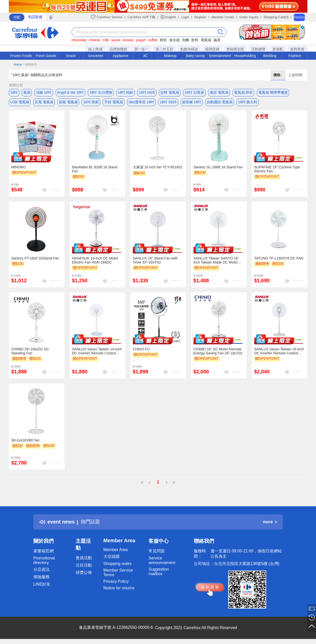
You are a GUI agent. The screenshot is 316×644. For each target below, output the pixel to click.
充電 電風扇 (44, 103)
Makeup (170, 56)
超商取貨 (297, 49)
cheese (94, 40)
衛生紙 (175, 40)
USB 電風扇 (20, 103)
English (168, 17)
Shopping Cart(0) (276, 17)
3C (145, 56)
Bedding (270, 56)
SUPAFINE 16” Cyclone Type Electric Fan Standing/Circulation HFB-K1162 (277, 170)
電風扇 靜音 (243, 92)
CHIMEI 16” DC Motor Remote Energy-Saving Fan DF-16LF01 (218, 352)
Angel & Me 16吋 (71, 92)
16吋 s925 (147, 92)
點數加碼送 (189, 49)
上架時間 (295, 75)
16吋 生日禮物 (101, 92)
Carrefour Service (106, 17)
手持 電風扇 (114, 103)
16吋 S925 (168, 103)
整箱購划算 (235, 49)
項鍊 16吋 (44, 92)
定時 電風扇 (170, 92)
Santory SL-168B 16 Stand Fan (218, 168)
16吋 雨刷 (91, 103)
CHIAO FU (141, 350)
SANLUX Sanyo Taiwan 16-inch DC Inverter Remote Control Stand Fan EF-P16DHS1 (279, 352)
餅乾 (163, 40)
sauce (116, 40)
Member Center (223, 17)
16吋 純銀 (125, 92)
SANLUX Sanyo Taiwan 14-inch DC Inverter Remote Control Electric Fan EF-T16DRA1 (97, 352)
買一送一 (141, 49)
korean (128, 40)
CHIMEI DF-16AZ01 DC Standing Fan (30, 352)
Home (18, 65)
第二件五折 (164, 49)
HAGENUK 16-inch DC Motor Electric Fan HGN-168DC (95, 261)
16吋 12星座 (194, 92)
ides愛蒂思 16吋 (141, 103)
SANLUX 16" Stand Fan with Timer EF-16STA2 (155, 261)
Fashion (295, 56)
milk (106, 40)
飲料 (195, 40)
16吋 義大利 (248, 103)
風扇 (27, 92)
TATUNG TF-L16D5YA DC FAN (279, 259)
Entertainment (220, 56)
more (270, 523)
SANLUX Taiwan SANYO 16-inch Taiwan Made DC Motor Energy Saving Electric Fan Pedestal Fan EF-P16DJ (216, 261)
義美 (217, 40)
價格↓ (278, 75)
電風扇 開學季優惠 (273, 92)
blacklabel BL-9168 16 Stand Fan (95, 170)
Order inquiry (249, 17)
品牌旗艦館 (118, 49)
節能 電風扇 (68, 103)
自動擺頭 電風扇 (220, 103)
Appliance (121, 56)
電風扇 (206, 40)
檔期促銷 (212, 49)
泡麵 (185, 40)
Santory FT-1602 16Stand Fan (35, 259)
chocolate (79, 40)
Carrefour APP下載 (141, 17)
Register (200, 17)
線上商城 (95, 49)
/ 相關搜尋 (30, 65)
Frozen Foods (21, 56)
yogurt (141, 40)
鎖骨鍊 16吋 (192, 103)
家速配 (278, 49)
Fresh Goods (46, 56)
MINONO (19, 168)
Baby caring (195, 56)
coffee (153, 40)
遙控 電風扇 (219, 92)
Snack (71, 56)
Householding (245, 56)
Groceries (96, 56)
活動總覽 (258, 49)
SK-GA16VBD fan (25, 441)
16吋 (14, 92)
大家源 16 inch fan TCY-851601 (158, 168)
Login (185, 17)
